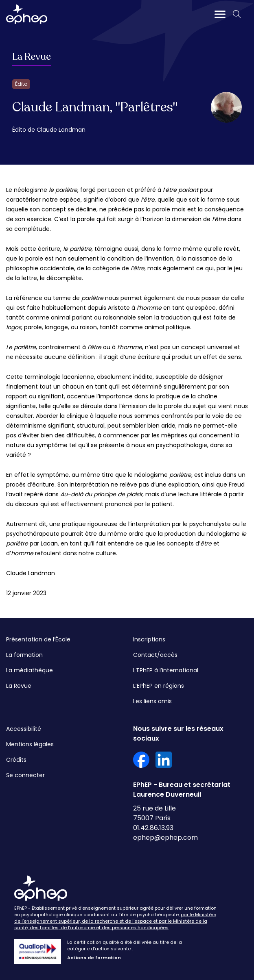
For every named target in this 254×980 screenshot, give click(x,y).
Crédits (16, 760)
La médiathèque (30, 670)
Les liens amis (152, 701)
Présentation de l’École (38, 639)
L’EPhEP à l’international (166, 670)
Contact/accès (155, 655)
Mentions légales (30, 744)
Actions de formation (94, 958)
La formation (24, 655)
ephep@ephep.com (165, 838)
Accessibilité (24, 729)
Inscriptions (149, 639)
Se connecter (25, 775)
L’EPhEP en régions (159, 686)
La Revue (32, 57)
